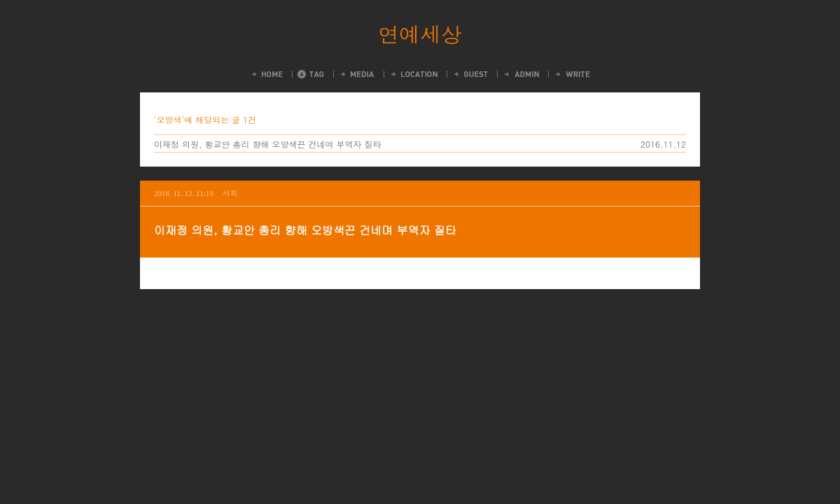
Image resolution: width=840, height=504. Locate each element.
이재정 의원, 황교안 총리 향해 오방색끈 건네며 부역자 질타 (268, 144)
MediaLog (357, 74)
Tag (311, 74)
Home (266, 74)
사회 (230, 193)
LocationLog (413, 74)
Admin (521, 74)
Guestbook (470, 74)
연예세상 (420, 34)
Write (572, 74)
